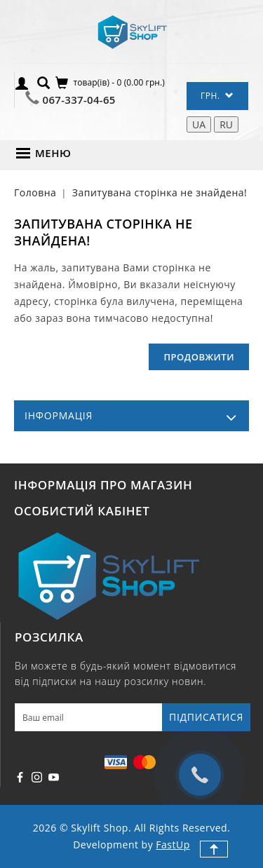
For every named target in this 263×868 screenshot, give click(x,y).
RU (226, 124)
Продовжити (199, 357)
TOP (214, 849)
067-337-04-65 (79, 100)
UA (199, 124)
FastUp (173, 845)
